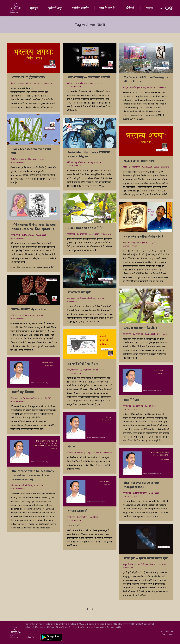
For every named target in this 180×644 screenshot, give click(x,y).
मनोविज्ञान (70, 83)
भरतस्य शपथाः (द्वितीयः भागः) (28, 77)
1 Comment (47, 83)
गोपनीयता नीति (30, 637)
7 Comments (161, 87)
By (22, 83)
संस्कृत (13, 83)
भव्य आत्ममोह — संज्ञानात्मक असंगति (89, 77)
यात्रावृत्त (125, 87)
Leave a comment (74, 86)
